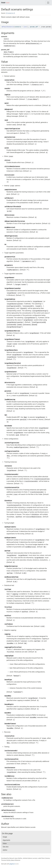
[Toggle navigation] (48, 3)
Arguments (6, 840)
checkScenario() (8, 816)
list (25, 27)
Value (5, 843)
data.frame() (9, 52)
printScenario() (8, 804)
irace (3, 3)
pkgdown (12, 864)
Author (5, 850)
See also (6, 847)
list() (6, 39)
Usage (5, 837)
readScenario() (10, 46)
